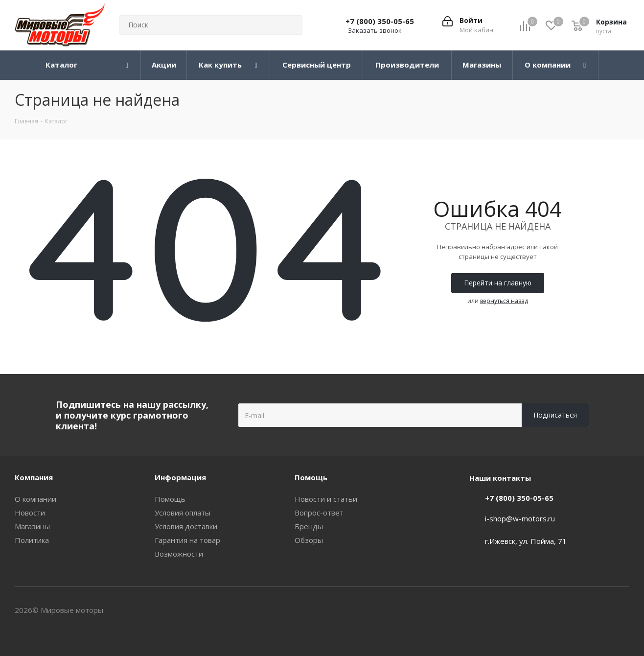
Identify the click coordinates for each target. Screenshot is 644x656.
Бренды (309, 526)
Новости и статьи (326, 499)
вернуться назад (504, 301)
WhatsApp (622, 611)
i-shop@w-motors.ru (520, 518)
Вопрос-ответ (319, 513)
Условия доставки (186, 526)
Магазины (32, 526)
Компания (34, 477)
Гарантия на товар (187, 540)
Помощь (170, 499)
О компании (35, 499)
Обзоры (309, 540)
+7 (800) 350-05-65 (380, 21)
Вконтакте (598, 611)
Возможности (179, 554)
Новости (30, 513)
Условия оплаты (183, 513)
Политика (32, 540)
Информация (180, 477)
